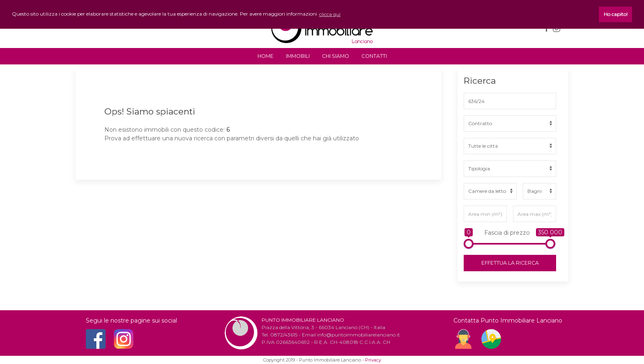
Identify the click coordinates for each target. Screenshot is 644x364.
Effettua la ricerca (510, 263)
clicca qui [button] (330, 14)
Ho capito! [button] (616, 14)
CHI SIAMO (336, 56)
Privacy (373, 360)
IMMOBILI (298, 56)
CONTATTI (374, 56)
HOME (266, 56)
